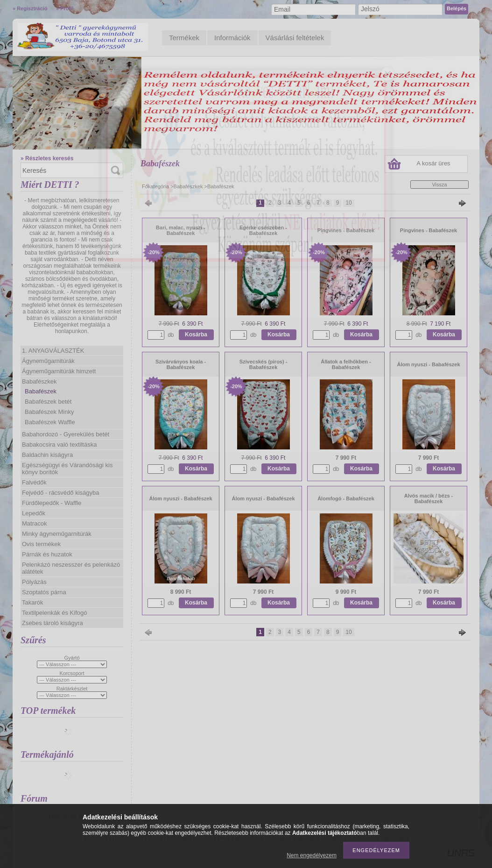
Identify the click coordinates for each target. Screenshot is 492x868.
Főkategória (155, 186)
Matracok (34, 523)
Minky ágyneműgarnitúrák (57, 534)
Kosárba (196, 334)
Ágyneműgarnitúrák (48, 361)
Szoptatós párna (44, 592)
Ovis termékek (41, 544)
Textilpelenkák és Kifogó (54, 613)
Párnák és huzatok (47, 554)
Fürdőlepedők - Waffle (52, 503)
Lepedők (34, 513)
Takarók (33, 602)
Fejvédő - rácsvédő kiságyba (60, 493)
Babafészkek (39, 381)
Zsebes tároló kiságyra (53, 623)
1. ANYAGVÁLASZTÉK (53, 351)
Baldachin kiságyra (47, 455)
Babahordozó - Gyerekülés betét (66, 434)
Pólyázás (34, 582)
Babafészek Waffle (50, 422)
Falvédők (34, 482)
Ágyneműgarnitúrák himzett (59, 371)
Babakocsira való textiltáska (59, 445)
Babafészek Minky (49, 412)
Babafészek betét (48, 402)
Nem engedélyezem (312, 855)
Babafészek (41, 391)
